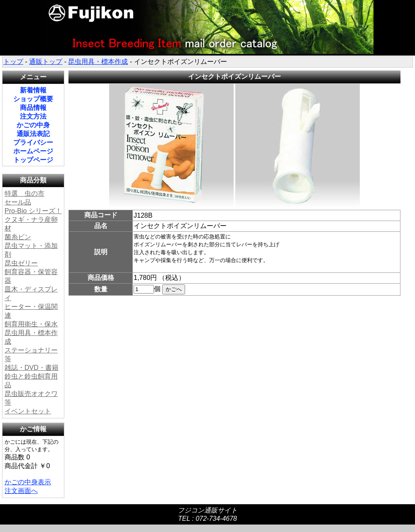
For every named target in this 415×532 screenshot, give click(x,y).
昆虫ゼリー (21, 263)
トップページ (33, 160)
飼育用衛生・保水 (31, 324)
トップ (13, 62)
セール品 (18, 202)
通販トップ (46, 62)
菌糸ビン (18, 237)
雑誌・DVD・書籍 (32, 368)
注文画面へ (21, 491)
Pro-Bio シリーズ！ (33, 211)
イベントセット (28, 411)
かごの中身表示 (28, 482)
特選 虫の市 (24, 193)
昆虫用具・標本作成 (98, 62)
